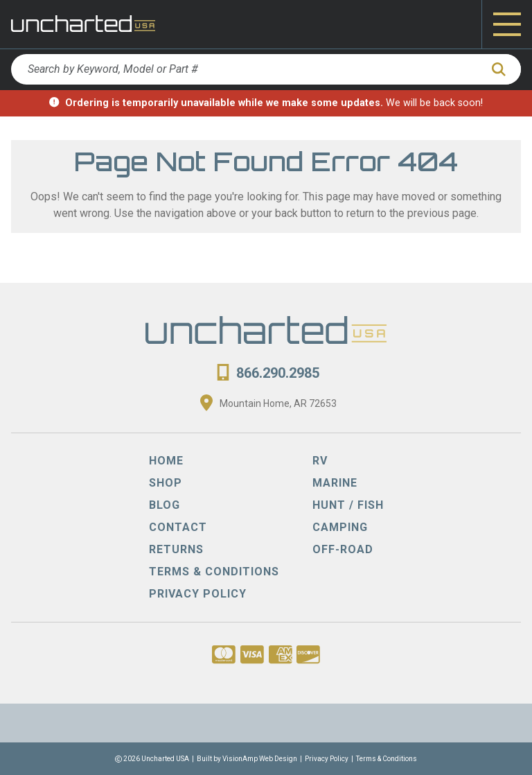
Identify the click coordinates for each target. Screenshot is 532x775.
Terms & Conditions (387, 759)
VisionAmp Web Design (260, 759)
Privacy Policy (327, 759)
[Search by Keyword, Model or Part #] (246, 69)
